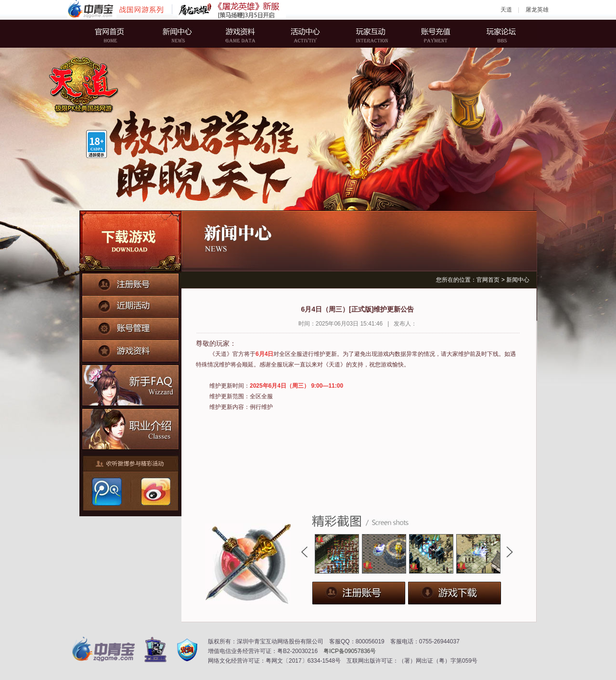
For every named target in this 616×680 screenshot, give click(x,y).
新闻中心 (180, 34)
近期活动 (130, 305)
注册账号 (130, 284)
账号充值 (431, 34)
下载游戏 (130, 242)
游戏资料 (243, 34)
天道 (506, 10)
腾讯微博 (106, 492)
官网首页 (118, 34)
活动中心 (306, 34)
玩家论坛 (493, 34)
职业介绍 (131, 427)
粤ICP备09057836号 (350, 651)
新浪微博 (154, 492)
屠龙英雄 (537, 10)
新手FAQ (131, 384)
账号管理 (130, 326)
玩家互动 (368, 34)
